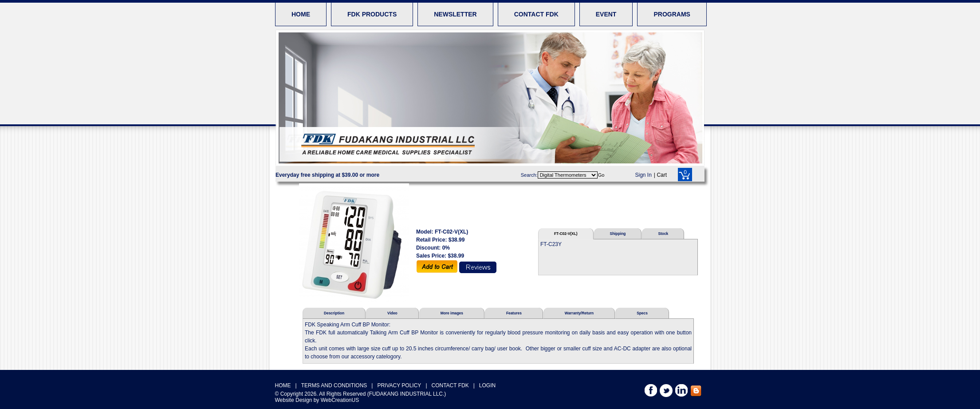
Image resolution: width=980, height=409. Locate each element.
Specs (642, 313)
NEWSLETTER (455, 14)
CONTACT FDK (536, 14)
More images (452, 313)
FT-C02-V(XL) (566, 234)
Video (392, 313)
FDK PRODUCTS (372, 14)
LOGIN (487, 385)
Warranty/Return (579, 313)
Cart (662, 175)
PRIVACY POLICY (399, 385)
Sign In (643, 175)
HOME (301, 14)
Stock (663, 234)
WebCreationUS (340, 400)
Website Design (294, 400)
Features (514, 313)
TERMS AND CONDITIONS (334, 385)
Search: (529, 175)
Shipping (618, 234)
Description (334, 313)
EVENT (606, 14)
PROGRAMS (672, 14)
